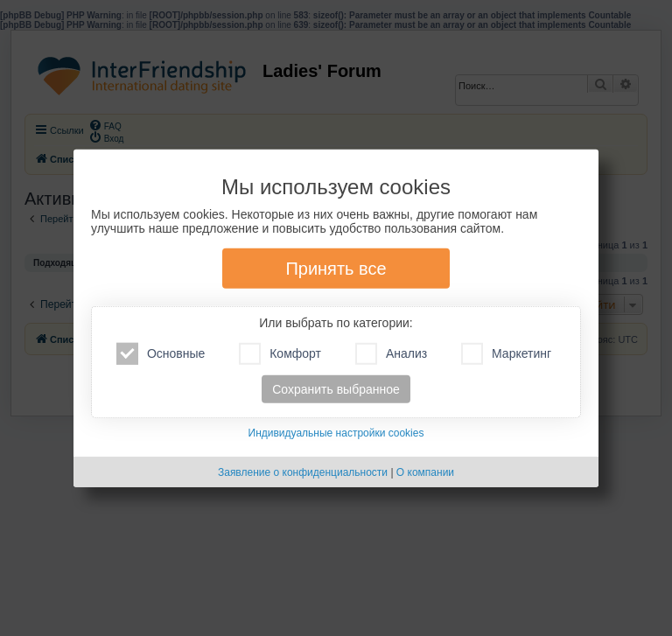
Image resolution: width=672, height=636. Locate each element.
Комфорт (280, 354)
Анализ (391, 354)
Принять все (336, 269)
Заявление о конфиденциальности (303, 472)
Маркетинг (506, 354)
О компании (425, 472)
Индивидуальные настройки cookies (336, 433)
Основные (161, 354)
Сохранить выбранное (336, 389)
